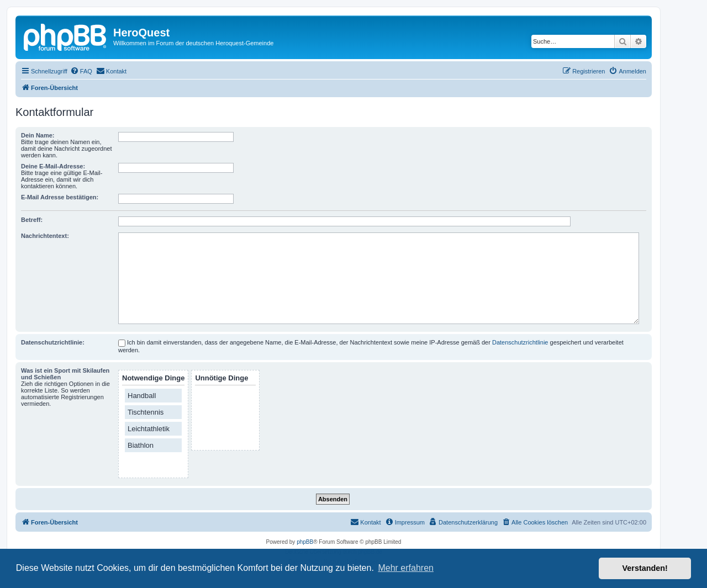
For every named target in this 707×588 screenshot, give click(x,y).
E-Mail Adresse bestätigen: (60, 197)
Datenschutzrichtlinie (520, 342)
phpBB (305, 542)
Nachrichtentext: (45, 236)
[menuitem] (81, 71)
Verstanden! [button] (645, 568)
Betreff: (32, 220)
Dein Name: (38, 135)
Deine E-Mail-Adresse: (53, 166)
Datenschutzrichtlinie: (53, 342)
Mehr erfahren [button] (406, 568)
